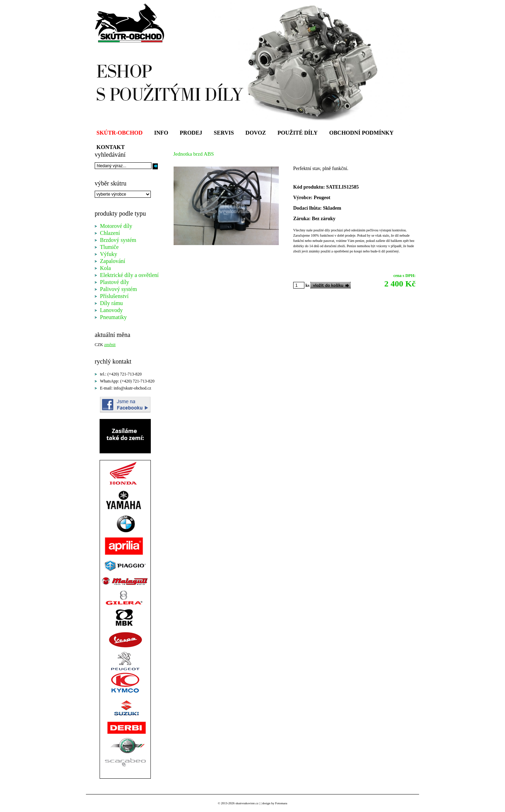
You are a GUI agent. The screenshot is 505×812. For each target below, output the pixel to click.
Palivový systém (118, 289)
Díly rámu (111, 303)
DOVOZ (256, 133)
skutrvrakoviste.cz (247, 803)
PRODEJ (191, 133)
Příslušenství (114, 296)
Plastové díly (115, 282)
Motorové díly (116, 226)
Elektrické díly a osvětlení (129, 275)
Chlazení (110, 233)
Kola (105, 268)
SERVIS (224, 133)
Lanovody (111, 310)
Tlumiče (109, 247)
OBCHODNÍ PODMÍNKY (362, 133)
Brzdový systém (118, 240)
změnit (110, 345)
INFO (161, 133)
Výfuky (109, 254)
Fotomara (281, 803)
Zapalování (113, 261)
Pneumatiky (113, 317)
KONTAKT (111, 147)
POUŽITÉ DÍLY (298, 133)
